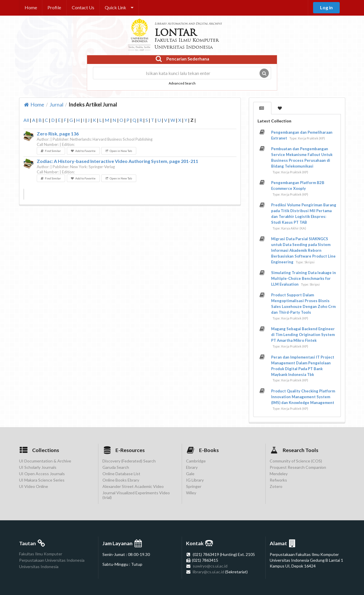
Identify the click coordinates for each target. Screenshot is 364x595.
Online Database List (121, 474)
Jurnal (56, 104)
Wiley (191, 493)
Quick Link (119, 7)
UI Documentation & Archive (45, 461)
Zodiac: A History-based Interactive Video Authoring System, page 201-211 (117, 161)
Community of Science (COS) (296, 461)
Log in (326, 7)
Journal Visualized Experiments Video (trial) (136, 495)
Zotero (276, 486)
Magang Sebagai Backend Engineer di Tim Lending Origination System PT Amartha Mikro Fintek (303, 335)
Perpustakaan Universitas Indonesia (52, 560)
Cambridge (196, 461)
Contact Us (83, 7)
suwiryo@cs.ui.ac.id (210, 566)
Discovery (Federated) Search (129, 461)
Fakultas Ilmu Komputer (41, 554)
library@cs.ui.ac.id (208, 572)
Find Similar (50, 151)
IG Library (195, 480)
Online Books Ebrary (121, 480)
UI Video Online (34, 486)
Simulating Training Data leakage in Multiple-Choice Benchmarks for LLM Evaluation (304, 278)
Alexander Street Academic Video (133, 486)
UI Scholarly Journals (38, 467)
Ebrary (192, 467)
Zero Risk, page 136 (58, 134)
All (26, 120)
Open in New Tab (118, 151)
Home (31, 7)
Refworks (278, 480)
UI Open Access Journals (42, 474)
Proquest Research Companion (298, 467)
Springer (194, 486)
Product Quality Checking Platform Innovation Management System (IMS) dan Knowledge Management (303, 397)
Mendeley (279, 474)
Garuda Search (116, 467)
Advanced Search (182, 83)
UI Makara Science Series (42, 480)
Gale (190, 474)
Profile (54, 7)
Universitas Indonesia (39, 566)
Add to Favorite (83, 151)
